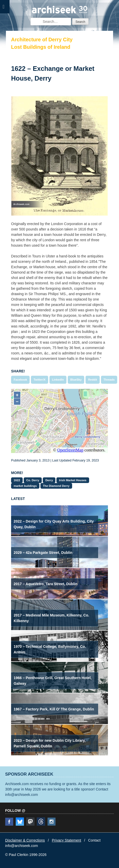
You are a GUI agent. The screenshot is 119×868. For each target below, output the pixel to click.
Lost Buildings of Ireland (41, 47)
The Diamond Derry (56, 486)
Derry (49, 480)
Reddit (93, 380)
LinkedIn (58, 380)
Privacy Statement (66, 840)
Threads (109, 380)
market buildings (25, 486)
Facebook (20, 380)
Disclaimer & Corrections (25, 840)
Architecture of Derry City (42, 40)
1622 (17, 480)
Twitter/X (39, 380)
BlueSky (76, 380)
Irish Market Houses (73, 480)
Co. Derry (33, 480)
